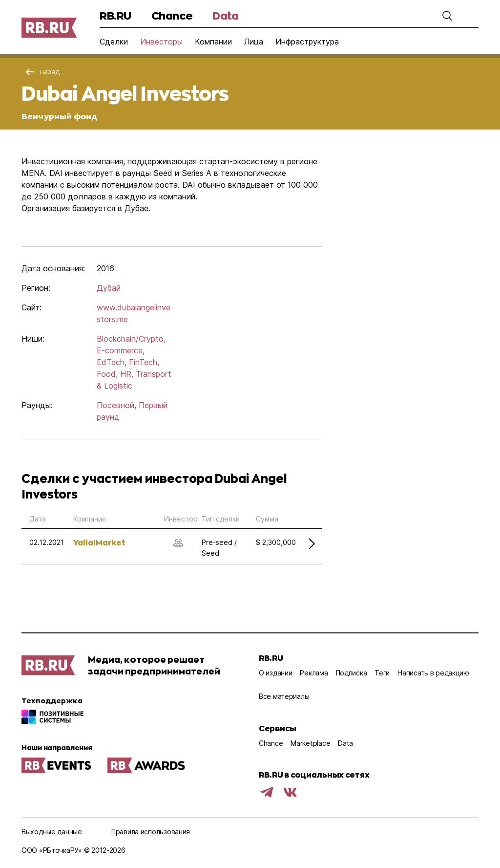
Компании (213, 42)
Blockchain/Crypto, (131, 339)
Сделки (114, 42)
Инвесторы (161, 42)
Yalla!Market (99, 542)
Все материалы (284, 696)
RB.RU (115, 15)
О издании (275, 673)
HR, (127, 374)
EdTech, (112, 362)
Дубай (109, 288)
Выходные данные (52, 832)
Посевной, (116, 405)
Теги (382, 673)
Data (225, 15)
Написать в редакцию (433, 673)
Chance (172, 15)
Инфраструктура (307, 42)
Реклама (314, 673)
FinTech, (144, 362)
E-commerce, (121, 350)
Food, (107, 374)
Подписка (352, 673)
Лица (254, 42)
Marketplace (310, 743)
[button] (447, 16)
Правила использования (151, 832)
